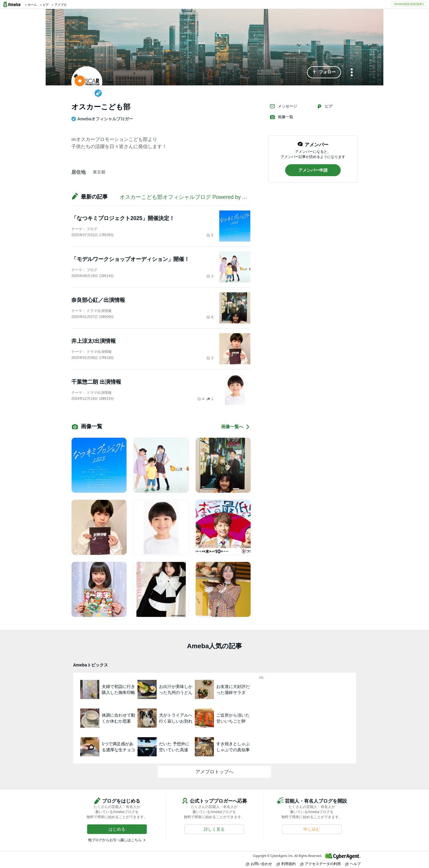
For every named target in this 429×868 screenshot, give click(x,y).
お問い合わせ (259, 864)
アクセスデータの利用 (320, 864)
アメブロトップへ (215, 772)
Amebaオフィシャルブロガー (102, 119)
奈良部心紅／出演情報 (98, 300)
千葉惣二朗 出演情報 (96, 382)
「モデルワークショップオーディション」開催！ (130, 259)
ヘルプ (353, 864)
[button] (324, 72)
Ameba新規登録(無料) (409, 4)
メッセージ (283, 106)
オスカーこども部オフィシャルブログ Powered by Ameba (189, 197)
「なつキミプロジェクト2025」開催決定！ (123, 218)
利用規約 (286, 864)
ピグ (325, 106)
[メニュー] (352, 73)
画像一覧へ (236, 427)
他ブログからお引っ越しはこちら (115, 840)
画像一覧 (281, 117)
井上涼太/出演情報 (94, 341)
